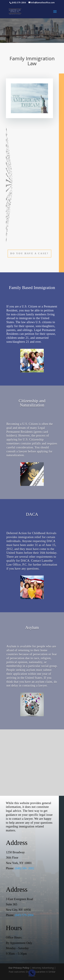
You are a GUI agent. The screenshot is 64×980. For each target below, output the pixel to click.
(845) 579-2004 (24, 915)
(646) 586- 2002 (24, 868)
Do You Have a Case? (29, 253)
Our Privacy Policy (19, 968)
